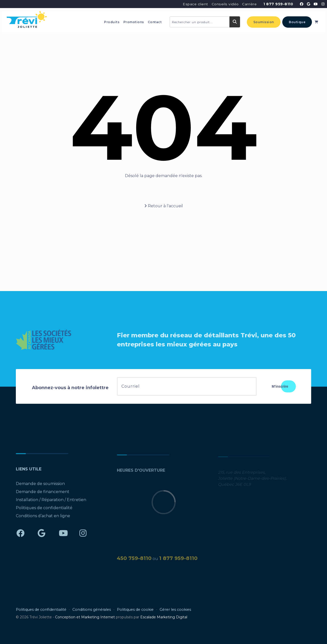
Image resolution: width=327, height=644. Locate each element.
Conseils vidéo (225, 4)
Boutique (297, 22)
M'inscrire (280, 386)
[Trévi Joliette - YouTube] (316, 4)
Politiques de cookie (135, 610)
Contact (155, 22)
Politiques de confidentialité (44, 510)
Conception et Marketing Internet (85, 617)
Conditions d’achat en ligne (43, 518)
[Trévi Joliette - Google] (309, 4)
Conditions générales (92, 610)
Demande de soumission (40, 486)
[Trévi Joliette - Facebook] (302, 4)
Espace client (195, 4)
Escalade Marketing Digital (164, 617)
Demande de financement (43, 494)
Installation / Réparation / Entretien (51, 502)
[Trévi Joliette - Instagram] (323, 4)
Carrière (249, 4)
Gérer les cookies (175, 610)
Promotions (134, 22)
